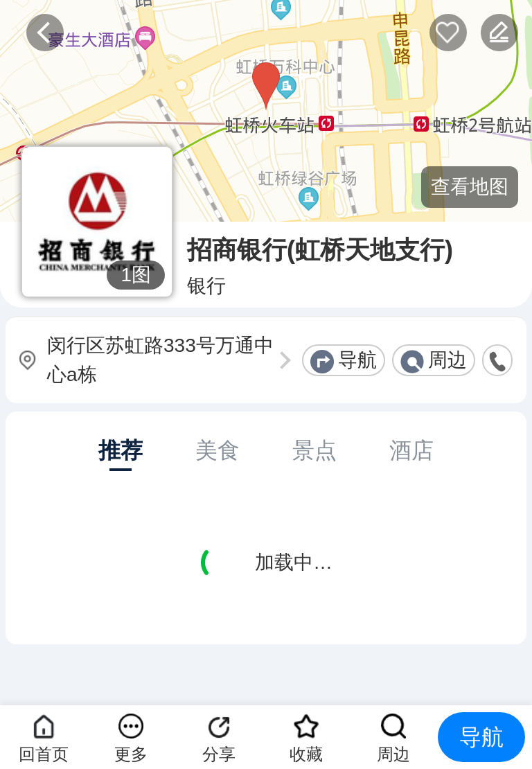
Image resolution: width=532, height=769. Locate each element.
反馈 (499, 33)
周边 (447, 360)
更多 (131, 754)
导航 (357, 360)
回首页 (44, 754)
